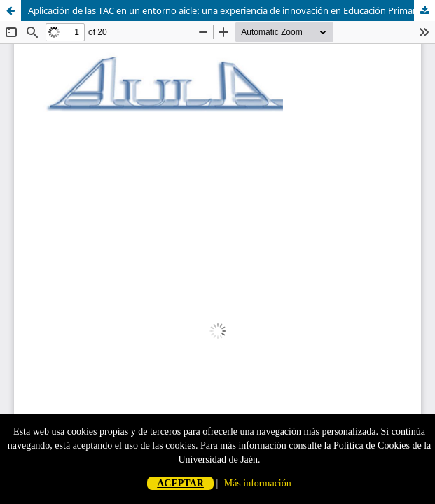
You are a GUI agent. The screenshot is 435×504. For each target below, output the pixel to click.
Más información (258, 483)
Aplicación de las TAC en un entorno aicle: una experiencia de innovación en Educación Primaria (226, 10)
